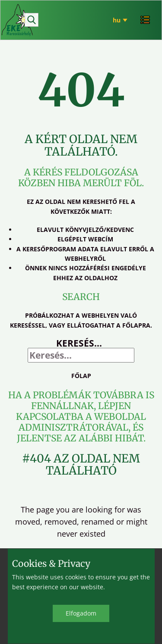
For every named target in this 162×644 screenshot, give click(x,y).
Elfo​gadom (81, 613)
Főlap (81, 376)
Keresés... (79, 343)
